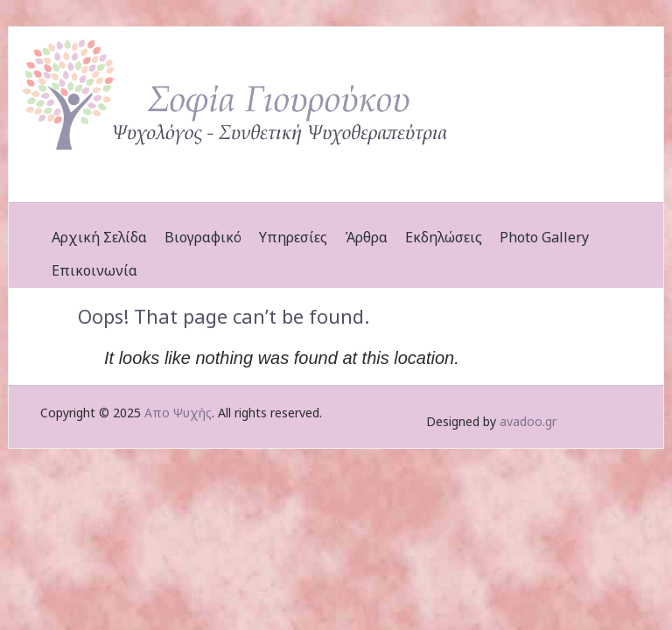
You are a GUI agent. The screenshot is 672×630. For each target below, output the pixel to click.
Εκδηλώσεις (444, 237)
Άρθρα (366, 237)
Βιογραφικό (203, 237)
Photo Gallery (544, 237)
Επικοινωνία (94, 270)
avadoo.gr (528, 421)
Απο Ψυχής (178, 413)
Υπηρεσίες (293, 237)
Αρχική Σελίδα (99, 237)
